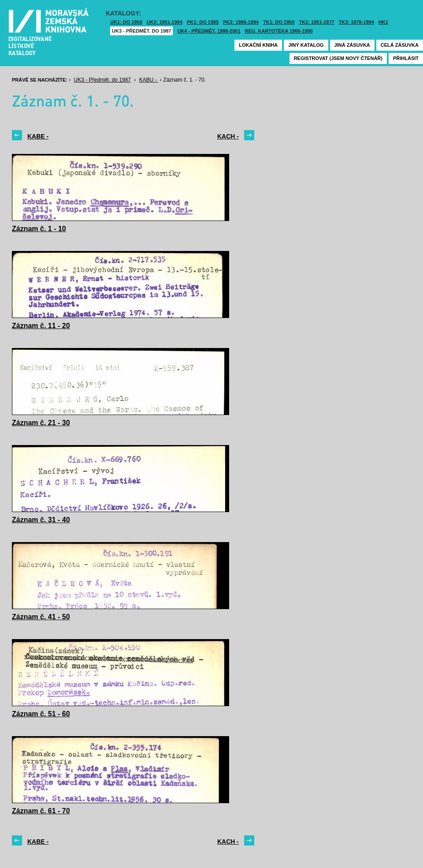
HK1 (383, 22)
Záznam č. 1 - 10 (39, 229)
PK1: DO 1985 (203, 22)
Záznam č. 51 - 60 (41, 714)
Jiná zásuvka (352, 45)
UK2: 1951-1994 (165, 22)
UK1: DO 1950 (126, 22)
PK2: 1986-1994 (241, 22)
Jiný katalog (306, 45)
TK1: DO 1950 (279, 22)
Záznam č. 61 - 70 (41, 811)
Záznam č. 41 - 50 (41, 617)
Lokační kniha (258, 45)
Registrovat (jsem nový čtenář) (338, 58)
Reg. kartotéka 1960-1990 (279, 31)
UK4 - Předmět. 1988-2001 (209, 31)
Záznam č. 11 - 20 (41, 326)
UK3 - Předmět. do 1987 (141, 31)
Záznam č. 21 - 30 (41, 423)
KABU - (149, 80)
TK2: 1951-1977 (317, 22)
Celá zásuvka (400, 45)
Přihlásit (406, 58)
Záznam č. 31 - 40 (41, 520)
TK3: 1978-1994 (356, 22)
